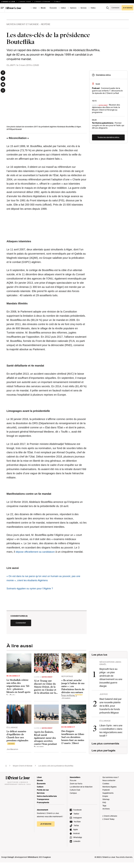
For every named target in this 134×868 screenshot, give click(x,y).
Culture (63, 8)
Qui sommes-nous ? (111, 783)
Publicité (106, 795)
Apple (76, 835)
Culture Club (75, 795)
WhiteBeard (33, 863)
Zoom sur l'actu (76, 789)
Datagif (11, 863)
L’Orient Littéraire (110, 821)
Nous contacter (109, 786)
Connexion (115, 8)
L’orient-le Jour (8, 2)
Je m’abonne (127, 8)
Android (76, 839)
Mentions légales (109, 792)
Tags (104, 811)
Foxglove (47, 863)
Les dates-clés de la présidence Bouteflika (56, 771)
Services (84, 8)
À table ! (57, 2)
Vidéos (93, 8)
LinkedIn (77, 847)
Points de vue (43, 795)
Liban (35, 8)
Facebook (77, 815)
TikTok (76, 831)
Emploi (105, 802)
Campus (73, 798)
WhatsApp (78, 843)
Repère (46, 24)
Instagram (78, 823)
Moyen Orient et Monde (23, 24)
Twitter (76, 819)
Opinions (73, 8)
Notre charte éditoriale (47, 802)
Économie (53, 8)
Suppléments (108, 798)
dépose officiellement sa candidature (37, 552)
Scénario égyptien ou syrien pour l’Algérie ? (32, 593)
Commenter (26, 630)
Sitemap (106, 805)
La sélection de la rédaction (81, 792)
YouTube (77, 827)
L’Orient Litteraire (42, 2)
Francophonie (43, 808)
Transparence (43, 805)
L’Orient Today (108, 825)
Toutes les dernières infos (108, 137)
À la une (73, 786)
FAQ (104, 808)
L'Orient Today (25, 2)
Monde (43, 8)
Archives (106, 814)
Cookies (106, 789)
